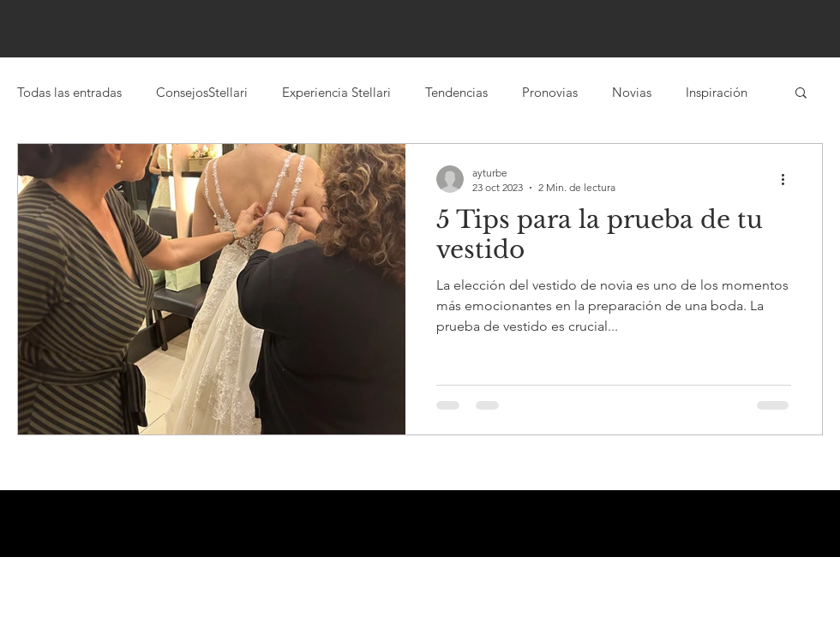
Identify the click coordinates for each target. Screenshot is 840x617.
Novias (632, 92)
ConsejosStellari (202, 92)
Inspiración (717, 92)
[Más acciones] (789, 179)
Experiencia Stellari (336, 92)
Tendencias (456, 92)
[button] (801, 94)
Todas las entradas (69, 92)
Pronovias (550, 92)
